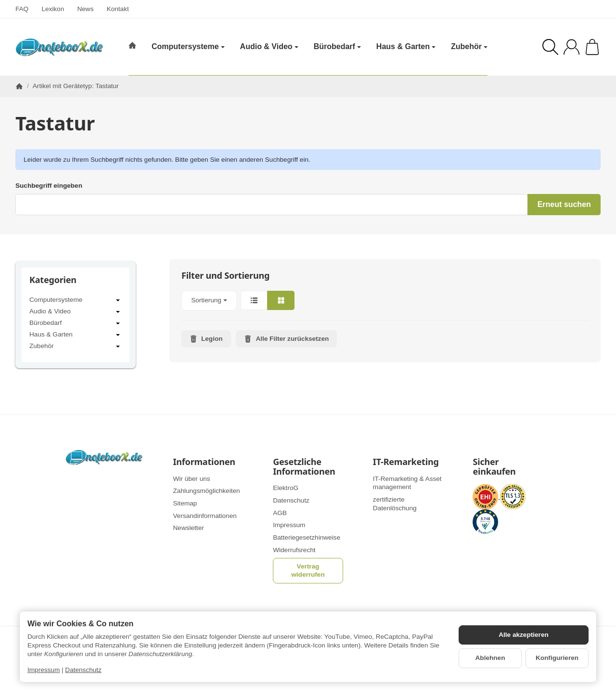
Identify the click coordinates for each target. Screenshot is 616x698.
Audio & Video (76, 312)
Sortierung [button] (209, 300)
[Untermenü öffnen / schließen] (118, 300)
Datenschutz (83, 670)
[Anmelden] (571, 47)
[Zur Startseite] (59, 47)
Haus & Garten (76, 335)
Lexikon (53, 9)
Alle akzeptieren (524, 635)
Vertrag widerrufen (308, 570)
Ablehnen (490, 658)
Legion (206, 339)
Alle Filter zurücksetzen (286, 339)
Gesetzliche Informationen (304, 467)
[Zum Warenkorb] (592, 47)
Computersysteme (76, 300)
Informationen (204, 462)
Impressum (44, 670)
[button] (385, 301)
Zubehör (76, 347)
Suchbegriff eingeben (49, 186)
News (85, 9)
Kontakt (118, 9)
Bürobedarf (76, 323)
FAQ (22, 9)
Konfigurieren (557, 658)
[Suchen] (550, 47)
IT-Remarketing (406, 462)
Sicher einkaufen (494, 467)
